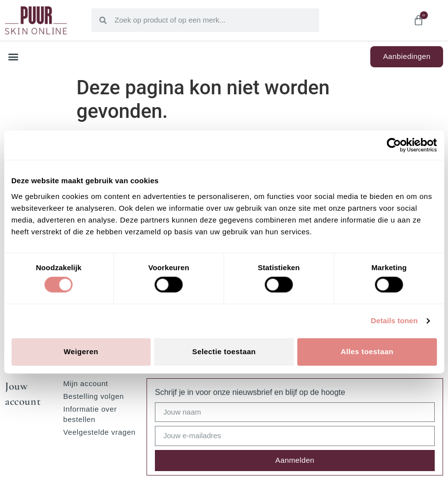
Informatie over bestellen (90, 414)
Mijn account (85, 383)
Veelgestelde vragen (99, 432)
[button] (13, 57)
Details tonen (394, 321)
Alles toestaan (367, 351)
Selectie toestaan (224, 351)
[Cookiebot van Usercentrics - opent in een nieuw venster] (394, 145)
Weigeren (81, 351)
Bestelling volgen (93, 396)
